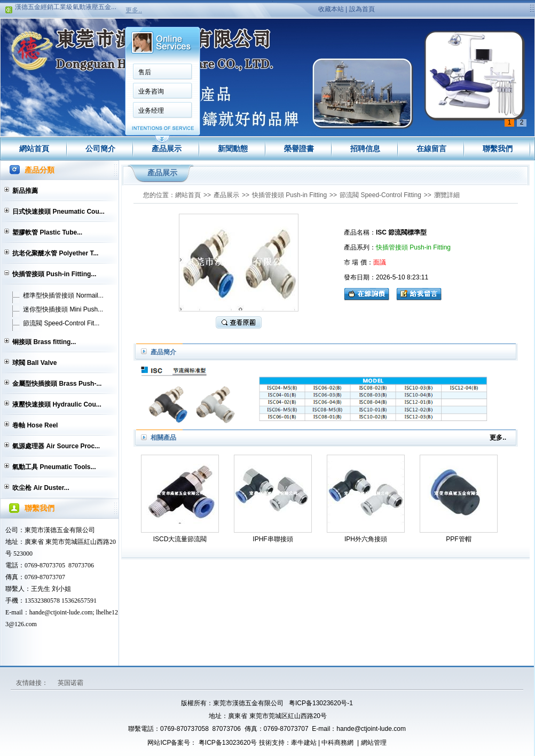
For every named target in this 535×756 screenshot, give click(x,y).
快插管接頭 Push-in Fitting (289, 195)
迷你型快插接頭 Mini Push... (63, 309)
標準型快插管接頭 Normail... (63, 295)
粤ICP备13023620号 (227, 743)
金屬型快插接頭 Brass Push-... (57, 384)
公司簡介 (100, 149)
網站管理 (374, 743)
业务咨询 (151, 91)
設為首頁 (362, 9)
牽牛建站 (304, 743)
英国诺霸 (70, 683)
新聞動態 (233, 149)
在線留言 (431, 149)
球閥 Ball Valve (34, 363)
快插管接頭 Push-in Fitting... (54, 274)
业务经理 (151, 111)
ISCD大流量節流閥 (180, 539)
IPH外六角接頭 (366, 539)
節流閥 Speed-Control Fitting (380, 195)
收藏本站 (331, 9)
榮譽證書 (299, 149)
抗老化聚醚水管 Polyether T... (55, 253)
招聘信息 (365, 149)
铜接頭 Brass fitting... (44, 342)
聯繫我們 (498, 149)
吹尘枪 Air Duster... (41, 488)
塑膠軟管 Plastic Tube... (47, 232)
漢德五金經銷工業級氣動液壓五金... (66, 9)
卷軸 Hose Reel (35, 425)
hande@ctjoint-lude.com (371, 729)
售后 (145, 72)
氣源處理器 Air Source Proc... (56, 446)
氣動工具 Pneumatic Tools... (54, 467)
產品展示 (167, 149)
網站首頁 (34, 149)
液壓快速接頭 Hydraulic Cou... (57, 404)
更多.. (134, 10)
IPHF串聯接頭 (273, 539)
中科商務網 (337, 743)
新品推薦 (25, 191)
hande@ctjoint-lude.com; (62, 612)
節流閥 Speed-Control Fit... (61, 323)
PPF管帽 (458, 539)
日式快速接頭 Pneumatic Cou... (58, 212)
